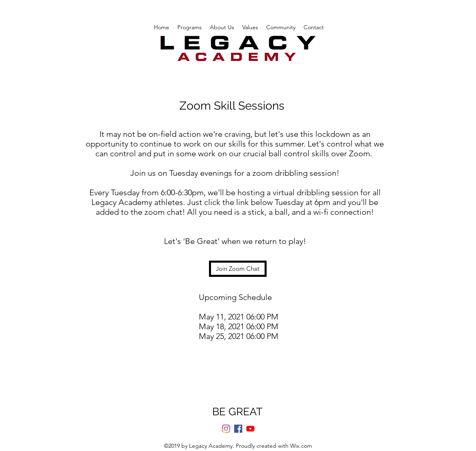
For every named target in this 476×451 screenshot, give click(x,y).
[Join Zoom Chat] (238, 269)
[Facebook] (238, 429)
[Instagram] (226, 429)
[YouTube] (250, 429)
